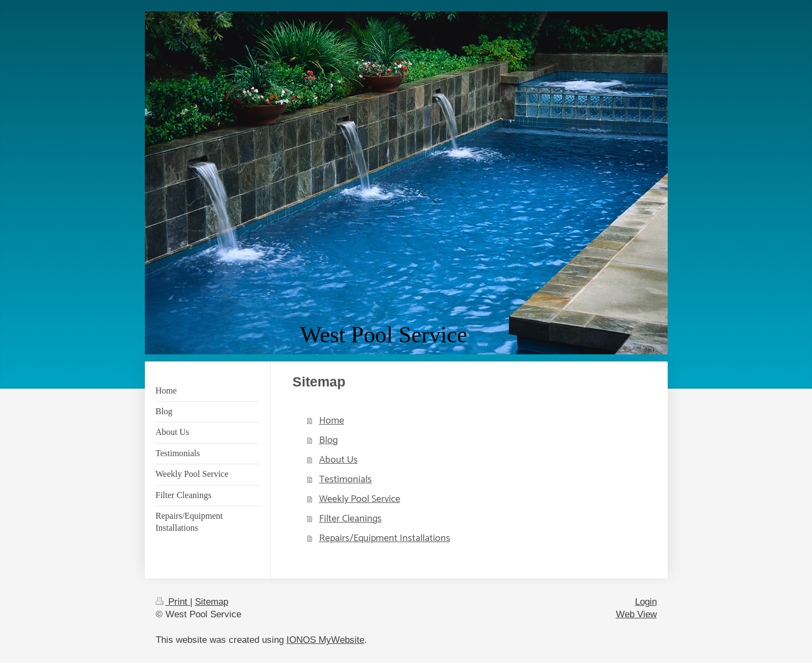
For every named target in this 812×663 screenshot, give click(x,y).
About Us (338, 460)
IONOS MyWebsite (325, 640)
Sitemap (212, 602)
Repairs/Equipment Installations (385, 538)
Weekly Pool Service (360, 499)
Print (173, 602)
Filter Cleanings (350, 519)
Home (332, 421)
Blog (328, 440)
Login (646, 602)
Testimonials (346, 480)
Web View (636, 614)
